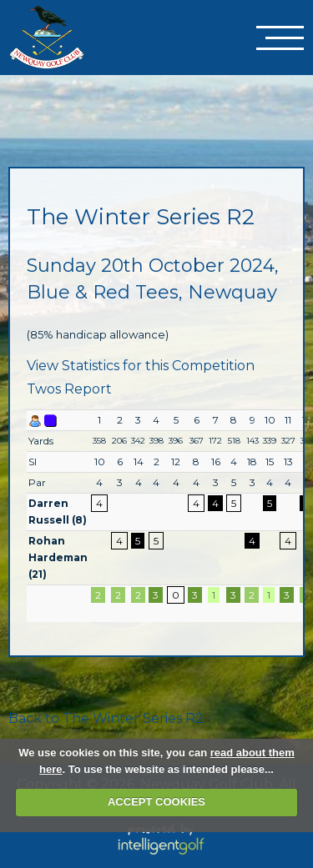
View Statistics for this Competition (141, 366)
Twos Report (69, 389)
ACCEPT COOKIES (156, 802)
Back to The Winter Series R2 (106, 718)
